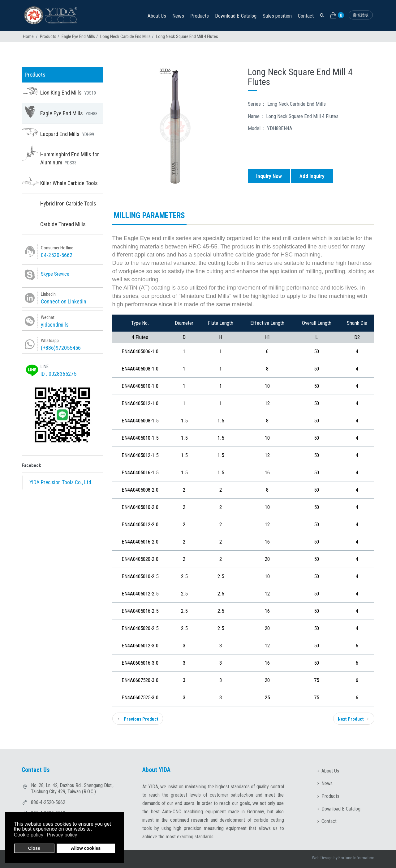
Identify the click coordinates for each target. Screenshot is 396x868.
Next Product (354, 719)
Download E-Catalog (236, 16)
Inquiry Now (269, 176)
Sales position (277, 16)
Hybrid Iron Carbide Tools (68, 203)
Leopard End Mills (67, 134)
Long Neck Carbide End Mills (125, 36)
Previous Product (138, 719)
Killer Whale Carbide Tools (69, 183)
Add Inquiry (312, 176)
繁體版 (361, 15)
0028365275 (62, 374)
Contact (306, 16)
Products (200, 16)
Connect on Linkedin (64, 301)
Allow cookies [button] (86, 848)
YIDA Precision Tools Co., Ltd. (61, 482)
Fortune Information (356, 858)
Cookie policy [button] (29, 835)
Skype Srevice (55, 274)
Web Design (322, 858)
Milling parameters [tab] (149, 216)
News (178, 16)
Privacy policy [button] (62, 835)
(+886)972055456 (61, 348)
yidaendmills (55, 325)
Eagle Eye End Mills (78, 36)
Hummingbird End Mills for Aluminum (70, 158)
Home (28, 36)
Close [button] (34, 848)
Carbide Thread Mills (63, 224)
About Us (157, 16)
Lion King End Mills (68, 93)
